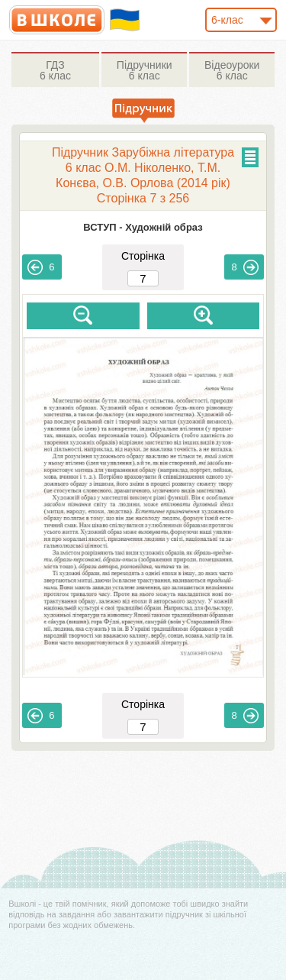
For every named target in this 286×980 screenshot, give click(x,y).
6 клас (55, 70)
